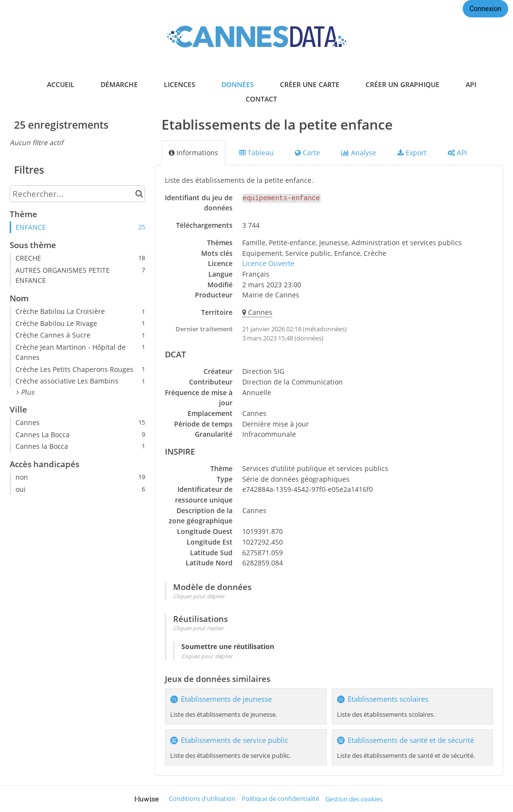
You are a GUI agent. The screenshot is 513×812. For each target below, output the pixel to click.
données (238, 84)
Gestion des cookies (354, 799)
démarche (119, 84)
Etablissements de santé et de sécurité (411, 740)
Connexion (485, 9)
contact (261, 99)
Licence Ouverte (268, 263)
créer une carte (310, 84)
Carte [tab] (308, 153)
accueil (61, 84)
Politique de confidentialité (280, 799)
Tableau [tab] (256, 153)
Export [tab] (412, 153)
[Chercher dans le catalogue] (139, 194)
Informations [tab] (193, 153)
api (471, 84)
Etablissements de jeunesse (226, 699)
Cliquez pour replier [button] (198, 628)
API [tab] (457, 153)
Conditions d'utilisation (202, 799)
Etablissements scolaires (388, 699)
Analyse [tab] (359, 153)
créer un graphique (403, 84)
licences (180, 84)
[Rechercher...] (77, 194)
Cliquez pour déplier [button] (199, 596)
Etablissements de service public (235, 740)
